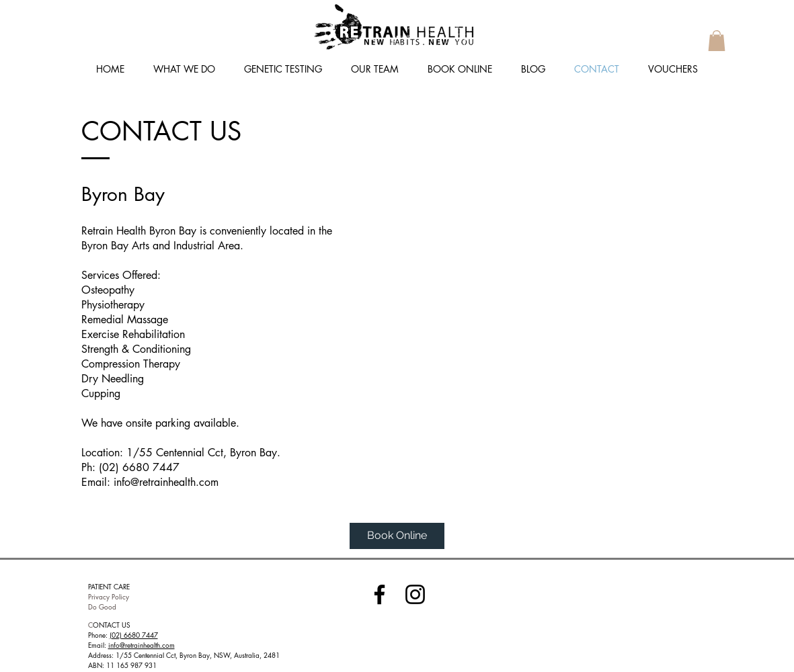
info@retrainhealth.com (166, 482)
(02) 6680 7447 (134, 635)
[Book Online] (397, 536)
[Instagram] (415, 594)
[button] (717, 41)
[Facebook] (380, 594)
